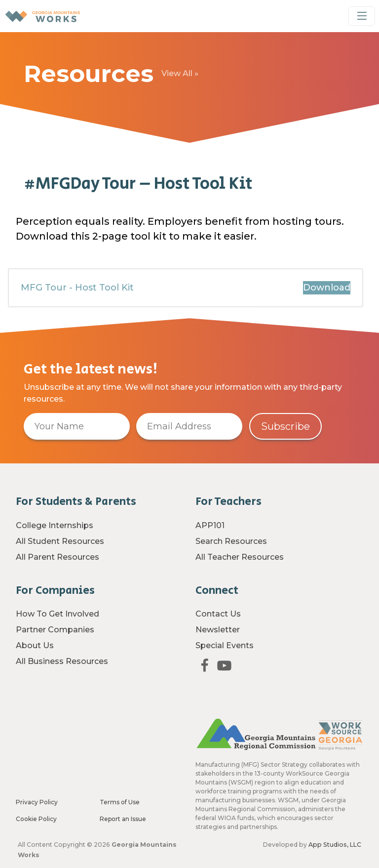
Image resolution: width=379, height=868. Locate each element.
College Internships (55, 525)
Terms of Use (120, 802)
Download (327, 297)
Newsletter (218, 630)
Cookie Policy (36, 819)
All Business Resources (62, 661)
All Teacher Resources (240, 557)
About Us (35, 645)
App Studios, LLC (335, 845)
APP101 (210, 525)
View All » (180, 73)
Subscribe (285, 426)
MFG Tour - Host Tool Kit (77, 297)
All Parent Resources (57, 557)
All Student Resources (60, 541)
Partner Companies (55, 630)
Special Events (225, 645)
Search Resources (231, 541)
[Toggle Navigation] (362, 16)
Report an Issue (123, 819)
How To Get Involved (57, 614)
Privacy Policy (37, 802)
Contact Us (218, 614)
